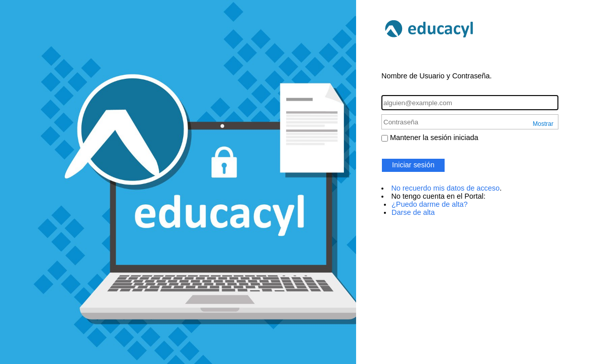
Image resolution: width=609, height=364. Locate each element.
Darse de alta (413, 212)
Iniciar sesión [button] (413, 165)
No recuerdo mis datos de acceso (445, 188)
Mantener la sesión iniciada (434, 138)
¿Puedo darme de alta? (429, 204)
